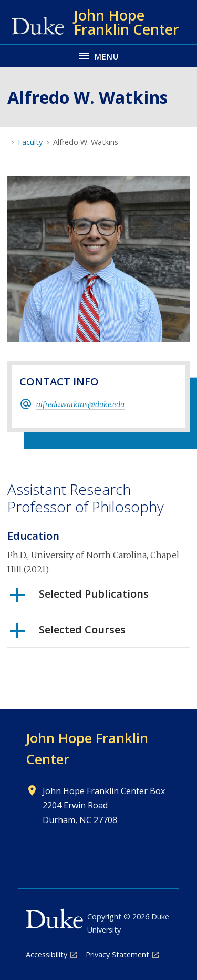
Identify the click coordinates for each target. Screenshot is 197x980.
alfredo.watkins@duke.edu (80, 404)
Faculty (30, 142)
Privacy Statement (117, 954)
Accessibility (46, 954)
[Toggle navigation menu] (98, 56)
